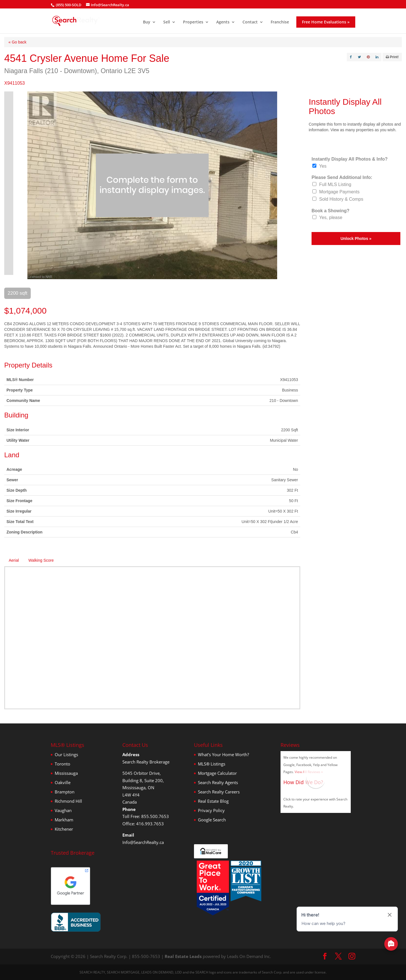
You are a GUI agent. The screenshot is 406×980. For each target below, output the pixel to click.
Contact (250, 22)
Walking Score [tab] (41, 560)
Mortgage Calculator (217, 773)
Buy (147, 22)
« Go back (17, 42)
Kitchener (64, 829)
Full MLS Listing (335, 184)
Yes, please (331, 217)
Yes (323, 166)
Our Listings (66, 754)
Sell (167, 22)
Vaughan (63, 810)
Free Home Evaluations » (326, 22)
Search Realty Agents (218, 782)
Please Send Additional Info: (342, 177)
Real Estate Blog (213, 801)
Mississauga (66, 773)
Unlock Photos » (356, 239)
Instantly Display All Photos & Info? (350, 159)
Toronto (62, 764)
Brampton (65, 792)
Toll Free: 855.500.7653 (146, 816)
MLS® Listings (212, 764)
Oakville (63, 782)
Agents (223, 22)
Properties (193, 22)
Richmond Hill (68, 801)
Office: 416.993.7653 (143, 824)
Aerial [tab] (14, 560)
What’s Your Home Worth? (223, 754)
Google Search (212, 820)
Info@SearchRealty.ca (143, 842)
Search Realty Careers (219, 792)
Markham (64, 820)
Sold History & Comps (341, 199)
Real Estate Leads (183, 956)
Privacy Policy (211, 810)
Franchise (280, 22)
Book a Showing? (330, 211)
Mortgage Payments (339, 192)
